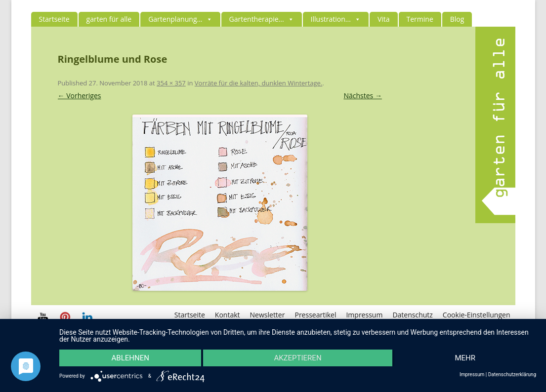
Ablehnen (130, 358)
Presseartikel (315, 315)
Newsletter (268, 315)
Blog (457, 19)
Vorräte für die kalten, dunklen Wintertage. (258, 83)
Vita (384, 19)
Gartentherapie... (262, 19)
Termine (420, 19)
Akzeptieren (297, 358)
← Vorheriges (80, 96)
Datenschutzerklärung (512, 375)
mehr (465, 358)
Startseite (54, 19)
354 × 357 (171, 83)
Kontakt (228, 315)
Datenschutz (412, 315)
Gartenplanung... (180, 19)
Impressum (364, 315)
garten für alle (109, 19)
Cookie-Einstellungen (477, 315)
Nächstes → (362, 96)
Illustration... (336, 19)
